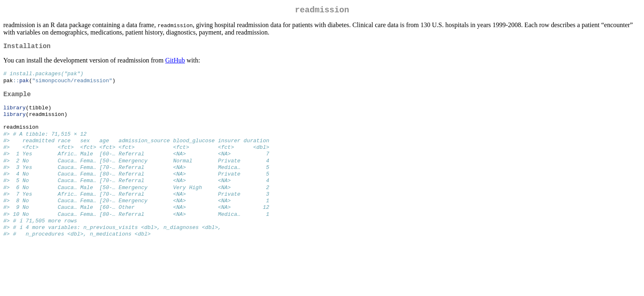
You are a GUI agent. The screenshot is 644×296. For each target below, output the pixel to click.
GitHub (175, 64)
